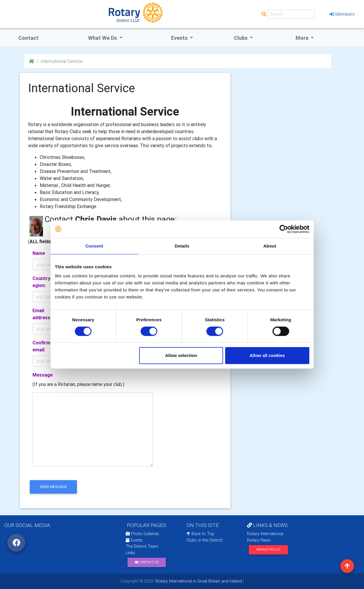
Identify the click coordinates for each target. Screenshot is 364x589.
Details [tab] (182, 246)
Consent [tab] (94, 246)
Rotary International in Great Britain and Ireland (198, 581)
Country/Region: (44, 282)
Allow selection (181, 355)
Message (43, 375)
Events (134, 540)
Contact (29, 38)
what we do (103, 38)
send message (53, 487)
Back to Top (200, 534)
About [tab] (270, 246)
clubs (241, 38)
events (180, 38)
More (303, 38)
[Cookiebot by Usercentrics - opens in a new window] (284, 229)
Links (130, 553)
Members (342, 14)
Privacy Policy (269, 550)
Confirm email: (41, 346)
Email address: (42, 314)
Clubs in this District (205, 540)
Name (39, 253)
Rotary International (265, 534)
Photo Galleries (142, 534)
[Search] (291, 14)
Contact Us (147, 562)
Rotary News (259, 540)
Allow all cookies (267, 355)
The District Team (142, 546)
